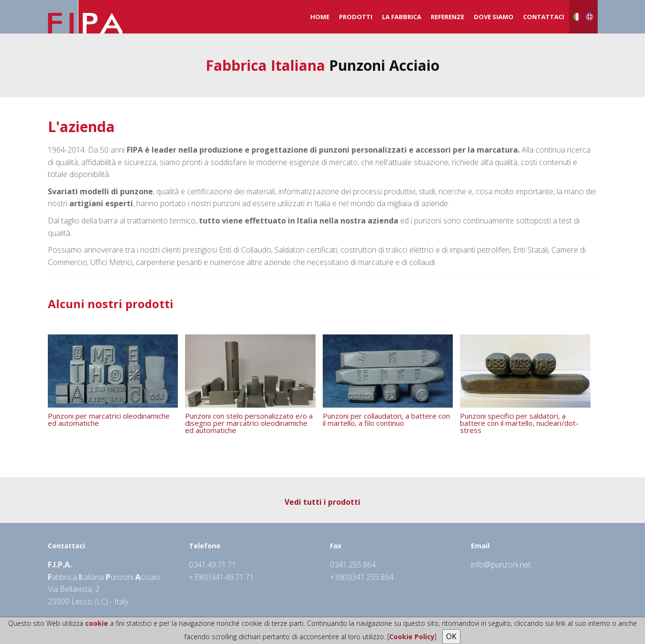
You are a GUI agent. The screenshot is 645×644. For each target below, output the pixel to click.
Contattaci (544, 17)
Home (320, 17)
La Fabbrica (402, 17)
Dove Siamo (494, 17)
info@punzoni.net (501, 565)
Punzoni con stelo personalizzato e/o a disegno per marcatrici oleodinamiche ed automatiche (249, 422)
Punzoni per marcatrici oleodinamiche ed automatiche (109, 419)
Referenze (448, 17)
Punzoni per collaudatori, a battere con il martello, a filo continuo (386, 419)
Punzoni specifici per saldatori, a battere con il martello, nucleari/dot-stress (519, 422)
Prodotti (356, 17)
